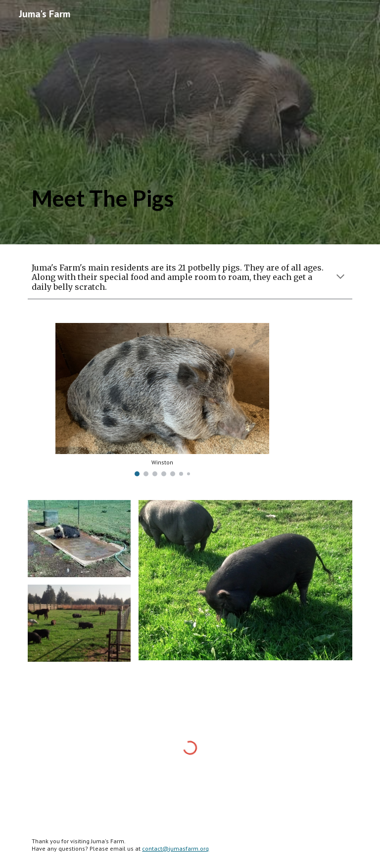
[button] (340, 277)
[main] (162, 122)
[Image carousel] (162, 400)
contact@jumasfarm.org (175, 848)
